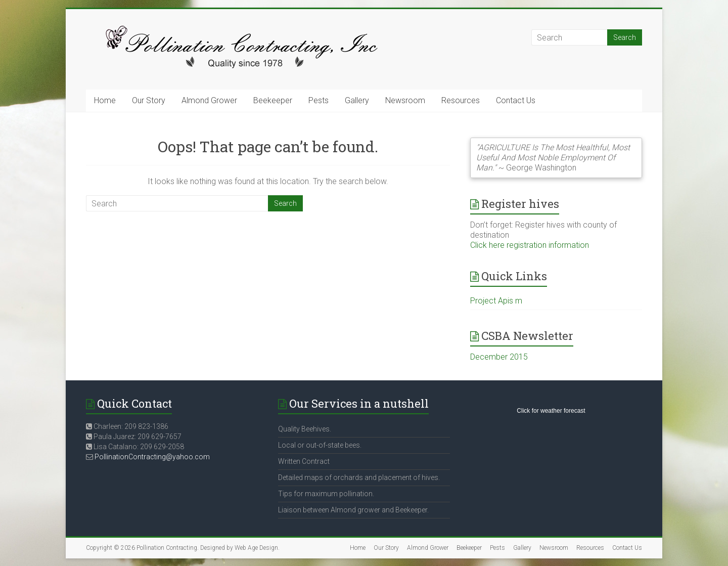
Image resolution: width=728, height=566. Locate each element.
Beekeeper (273, 100)
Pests (318, 100)
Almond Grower (209, 100)
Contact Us (516, 100)
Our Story (149, 100)
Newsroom (405, 100)
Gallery (357, 100)
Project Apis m (496, 301)
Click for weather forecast (551, 411)
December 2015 (499, 357)
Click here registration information (530, 245)
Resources (461, 100)
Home (105, 100)
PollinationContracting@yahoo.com (152, 457)
